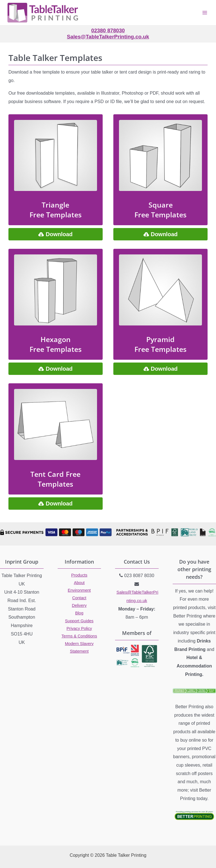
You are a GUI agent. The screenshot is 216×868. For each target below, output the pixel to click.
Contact (79, 598)
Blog (79, 613)
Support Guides (79, 621)
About (79, 583)
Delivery (79, 605)
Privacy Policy (79, 628)
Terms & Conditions (79, 636)
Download (59, 234)
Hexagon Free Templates (56, 344)
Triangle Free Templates (56, 210)
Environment (79, 590)
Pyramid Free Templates (160, 344)
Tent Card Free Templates (55, 479)
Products (79, 575)
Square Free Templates (160, 210)
